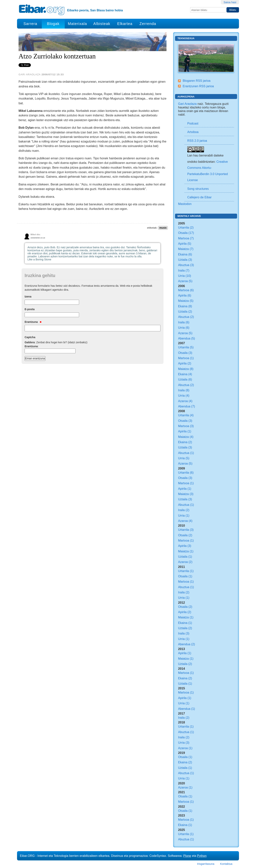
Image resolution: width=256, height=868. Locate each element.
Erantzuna (33, 322)
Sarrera (30, 24)
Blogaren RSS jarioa (196, 81)
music (163, 228)
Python (202, 856)
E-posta (30, 309)
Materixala (77, 24)
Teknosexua (186, 38)
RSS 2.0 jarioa (197, 141)
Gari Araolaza (187, 104)
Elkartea (125, 24)
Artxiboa (193, 132)
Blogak (53, 24)
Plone (187, 856)
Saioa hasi (230, 2)
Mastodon (185, 204)
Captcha (30, 337)
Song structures (198, 189)
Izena (28, 297)
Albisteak (102, 24)
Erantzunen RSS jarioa (198, 86)
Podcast (193, 123)
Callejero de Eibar (200, 197)
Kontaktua (226, 864)
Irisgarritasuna (206, 864)
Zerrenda (148, 24)
